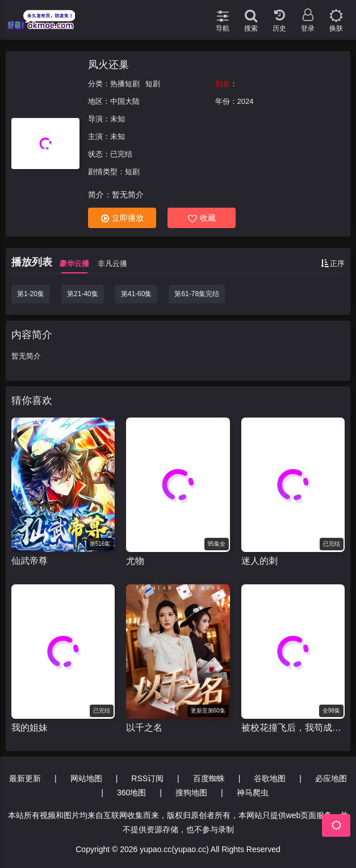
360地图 (131, 793)
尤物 (135, 561)
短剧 (153, 84)
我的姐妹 (30, 728)
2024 (246, 101)
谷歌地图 (270, 778)
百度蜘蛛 (209, 778)
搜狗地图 (191, 793)
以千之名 (144, 728)
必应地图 (331, 778)
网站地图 (86, 778)
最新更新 (25, 778)
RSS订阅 (147, 778)
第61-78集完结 (197, 294)
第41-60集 (137, 294)
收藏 (202, 218)
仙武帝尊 (30, 561)
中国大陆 (125, 101)
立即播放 (122, 218)
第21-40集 (83, 294)
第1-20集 (31, 294)
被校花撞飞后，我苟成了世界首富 (293, 728)
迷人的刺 (259, 561)
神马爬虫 (253, 793)
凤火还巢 (108, 65)
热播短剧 (125, 84)
